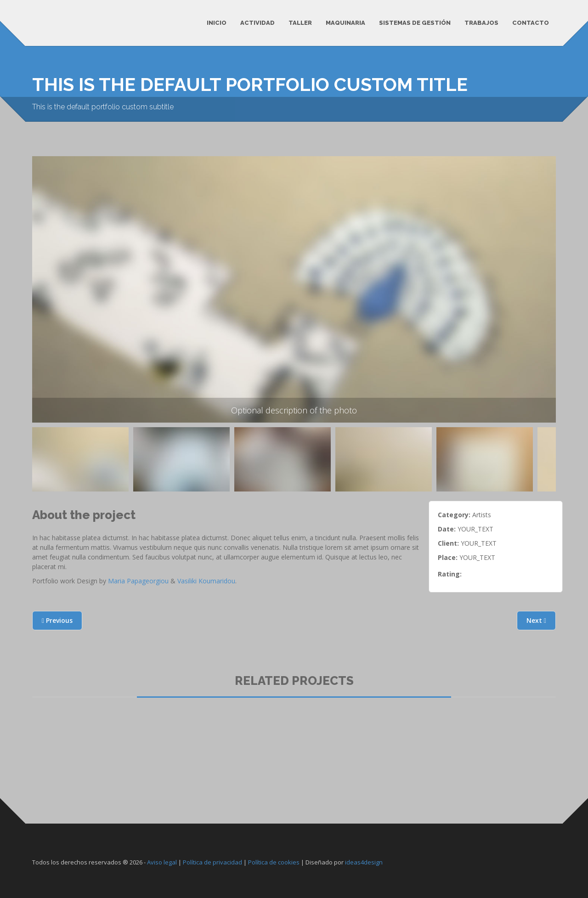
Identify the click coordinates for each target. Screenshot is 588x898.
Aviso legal (162, 862)
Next (536, 620)
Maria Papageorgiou (138, 581)
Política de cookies (274, 862)
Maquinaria (345, 23)
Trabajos (481, 23)
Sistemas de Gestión (415, 23)
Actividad (257, 23)
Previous (45, 466)
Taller (300, 23)
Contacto (531, 23)
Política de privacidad (212, 862)
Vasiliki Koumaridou (206, 581)
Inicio (217, 23)
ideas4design (364, 862)
